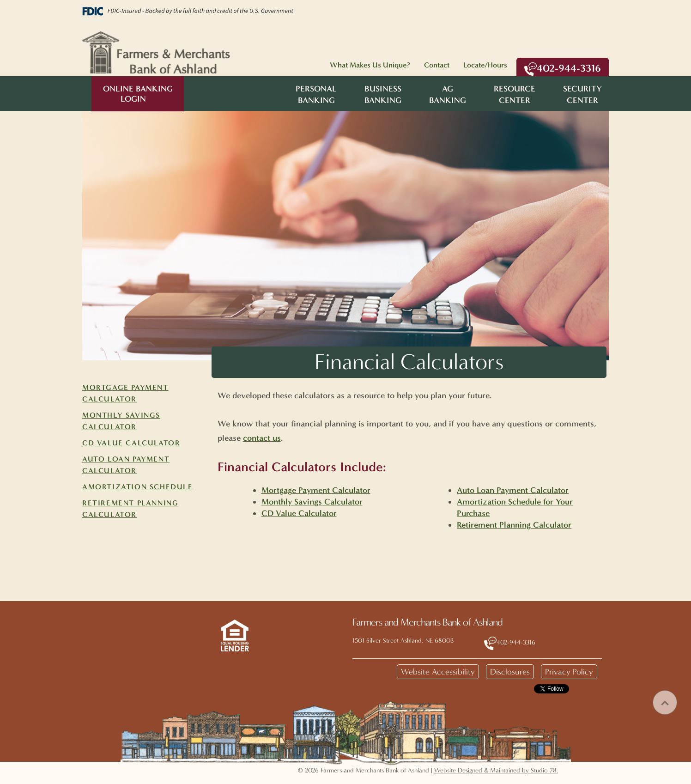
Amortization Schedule (138, 487)
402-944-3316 (563, 69)
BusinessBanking (383, 94)
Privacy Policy (569, 672)
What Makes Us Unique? (370, 65)
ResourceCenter (515, 94)
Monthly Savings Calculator (312, 502)
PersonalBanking (316, 94)
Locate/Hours (485, 65)
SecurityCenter (582, 94)
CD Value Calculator (131, 443)
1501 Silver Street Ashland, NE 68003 (403, 641)
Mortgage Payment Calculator (316, 490)
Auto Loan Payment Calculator (513, 490)
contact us (262, 438)
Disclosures (510, 672)
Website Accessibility (438, 672)
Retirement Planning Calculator (514, 525)
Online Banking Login (138, 94)
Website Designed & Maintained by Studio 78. (496, 770)
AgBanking (448, 94)
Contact (437, 65)
